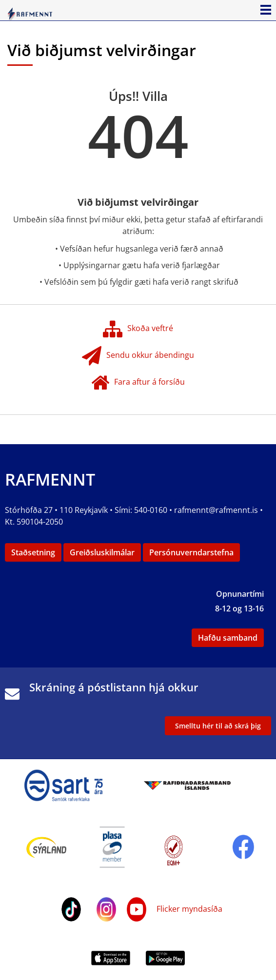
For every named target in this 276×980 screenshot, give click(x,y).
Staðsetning (33, 552)
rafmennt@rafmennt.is (216, 510)
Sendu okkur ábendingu (138, 356)
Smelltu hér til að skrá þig (218, 726)
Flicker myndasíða (188, 909)
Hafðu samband (228, 638)
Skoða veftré (138, 329)
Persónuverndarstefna (191, 552)
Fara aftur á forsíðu (138, 383)
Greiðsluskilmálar (102, 552)
